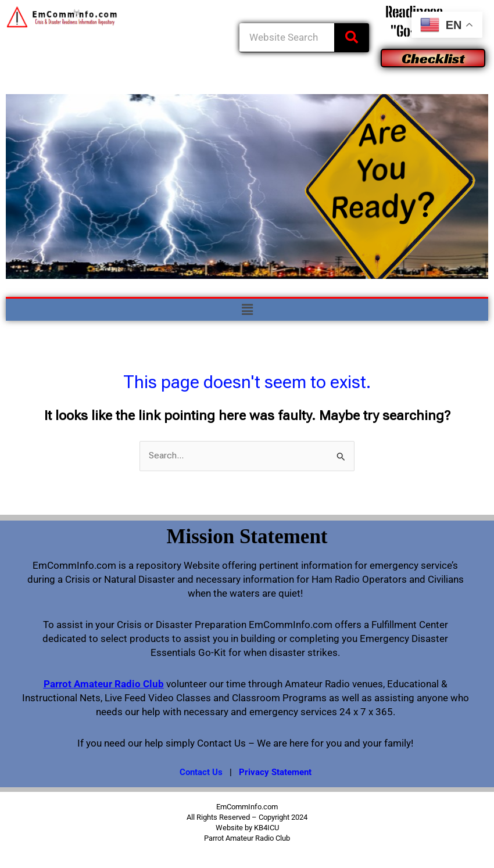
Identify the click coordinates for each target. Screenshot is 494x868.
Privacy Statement (275, 772)
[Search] (352, 37)
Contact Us (201, 772)
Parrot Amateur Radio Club (104, 684)
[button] (247, 310)
